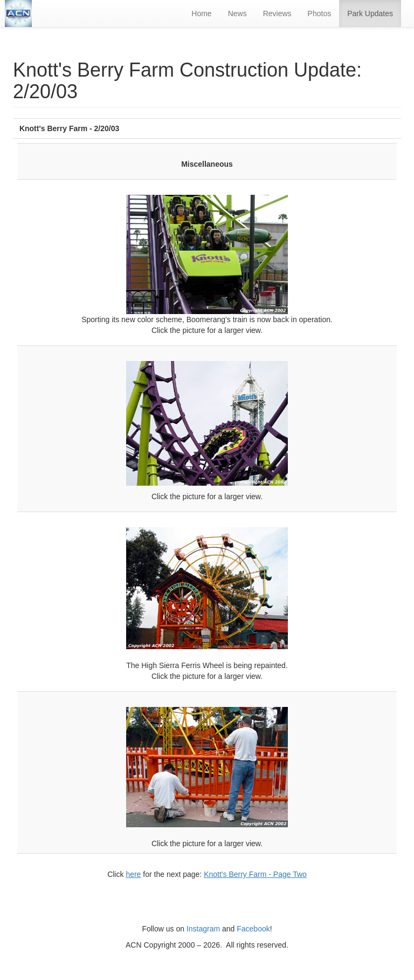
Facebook (253, 929)
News (237, 13)
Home (201, 13)
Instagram (203, 929)
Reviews (277, 13)
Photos (320, 13)
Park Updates (370, 13)
